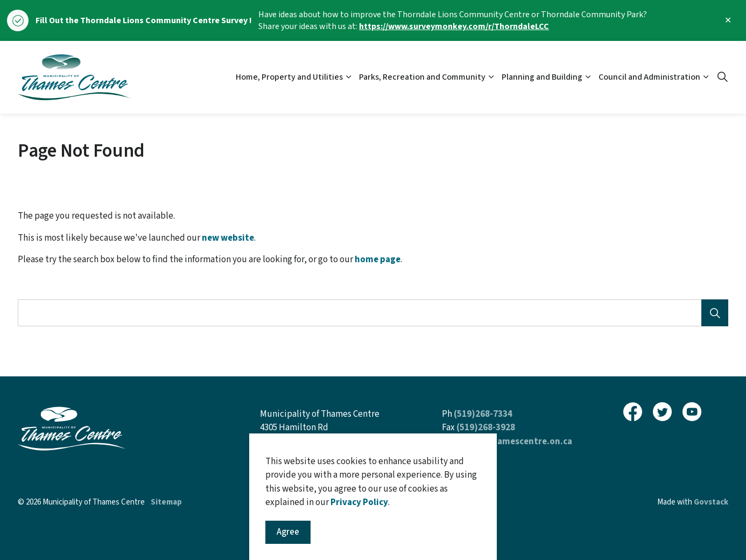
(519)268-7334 (483, 414)
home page (378, 260)
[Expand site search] (722, 78)
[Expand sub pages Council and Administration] (706, 77)
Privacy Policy (359, 545)
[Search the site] (373, 313)
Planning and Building (542, 77)
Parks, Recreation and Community (422, 77)
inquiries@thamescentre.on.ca (507, 442)
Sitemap (166, 502)
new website (228, 238)
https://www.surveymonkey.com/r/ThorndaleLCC (454, 26)
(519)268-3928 (486, 428)
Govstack (711, 502)
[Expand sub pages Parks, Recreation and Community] (491, 77)
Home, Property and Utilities (289, 77)
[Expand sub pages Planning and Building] (588, 77)
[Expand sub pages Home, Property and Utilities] (348, 77)
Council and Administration (649, 77)
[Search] (715, 313)
